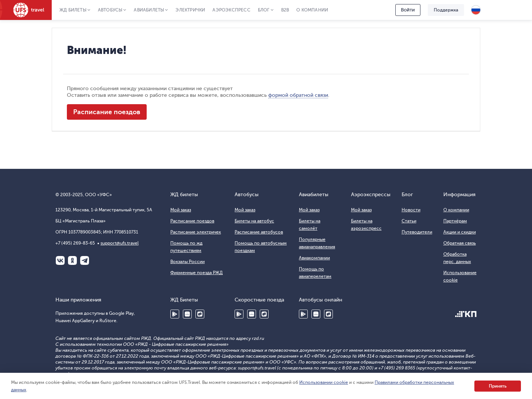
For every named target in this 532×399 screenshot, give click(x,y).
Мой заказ (181, 210)
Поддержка (446, 10)
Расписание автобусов (259, 232)
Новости (411, 210)
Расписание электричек (196, 232)
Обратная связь (460, 243)
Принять (498, 386)
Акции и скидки (460, 232)
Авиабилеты (149, 10)
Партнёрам (455, 221)
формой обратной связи (298, 95)
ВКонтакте (60, 260)
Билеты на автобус (254, 221)
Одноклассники (72, 260)
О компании (312, 10)
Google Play (175, 314)
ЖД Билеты (73, 10)
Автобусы (110, 10)
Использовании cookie (324, 382)
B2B (285, 10)
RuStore (200, 314)
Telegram (85, 260)
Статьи (409, 221)
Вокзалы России (187, 262)
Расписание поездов (107, 112)
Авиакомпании (314, 258)
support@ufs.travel (120, 243)
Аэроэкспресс (231, 10)
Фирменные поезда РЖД (197, 273)
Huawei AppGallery (187, 314)
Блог (264, 10)
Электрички (190, 10)
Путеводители (417, 232)
